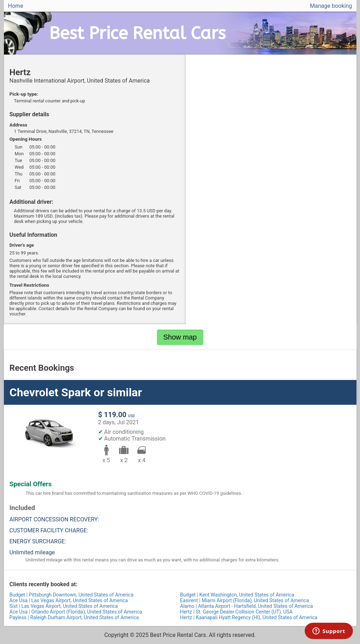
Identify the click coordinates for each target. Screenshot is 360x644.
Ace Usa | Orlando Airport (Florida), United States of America (76, 612)
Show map (180, 337)
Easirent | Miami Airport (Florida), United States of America (245, 600)
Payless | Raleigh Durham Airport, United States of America (74, 617)
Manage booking (331, 6)
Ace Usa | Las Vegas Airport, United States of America (69, 600)
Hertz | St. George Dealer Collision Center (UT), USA (237, 612)
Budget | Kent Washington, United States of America (237, 595)
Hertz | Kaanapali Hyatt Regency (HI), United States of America (249, 617)
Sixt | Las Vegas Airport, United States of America (64, 606)
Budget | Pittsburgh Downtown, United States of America (72, 595)
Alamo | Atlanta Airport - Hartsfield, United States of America (247, 606)
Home (16, 6)
